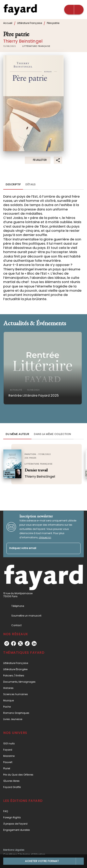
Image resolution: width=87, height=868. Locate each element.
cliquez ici (45, 537)
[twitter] (20, 643)
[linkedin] (34, 643)
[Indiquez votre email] (38, 548)
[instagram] (7, 643)
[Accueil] (20, 10)
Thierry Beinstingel (23, 41)
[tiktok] (27, 643)
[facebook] (14, 643)
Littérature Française (30, 23)
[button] (36, 46)
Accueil (8, 23)
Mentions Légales (14, 850)
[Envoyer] (76, 548)
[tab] (13, 185)
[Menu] (74, 10)
